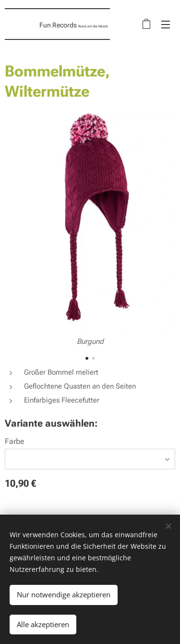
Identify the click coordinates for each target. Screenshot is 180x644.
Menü (166, 25)
